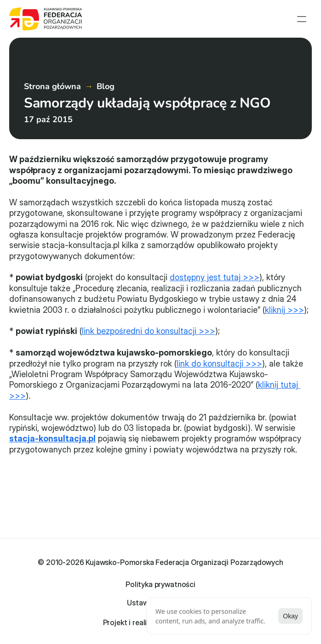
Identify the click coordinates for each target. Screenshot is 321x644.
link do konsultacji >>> (219, 364)
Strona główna (52, 86)
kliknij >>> (284, 310)
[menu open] (302, 19)
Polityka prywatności (160, 584)
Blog (106, 86)
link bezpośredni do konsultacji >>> (149, 331)
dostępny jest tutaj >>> (215, 277)
